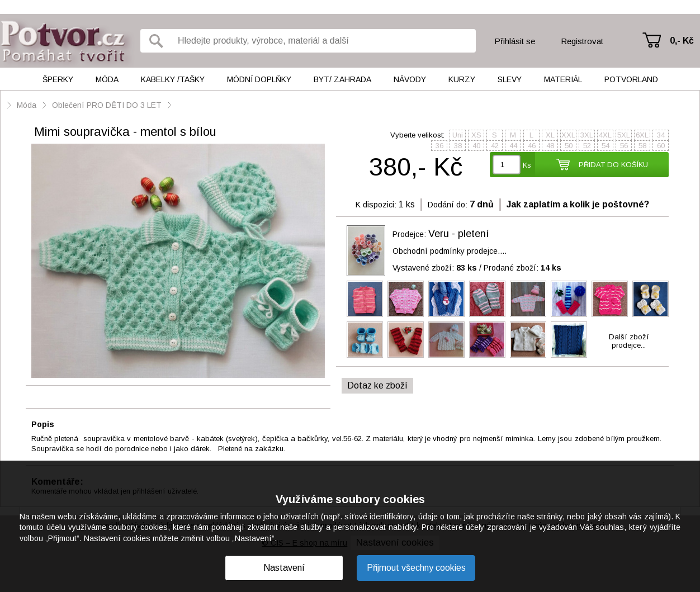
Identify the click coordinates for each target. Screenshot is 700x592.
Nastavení (284, 568)
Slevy (510, 79)
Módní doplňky (259, 79)
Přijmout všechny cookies (416, 568)
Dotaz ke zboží (377, 385)
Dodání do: (448, 205)
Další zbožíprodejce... (629, 341)
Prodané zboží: (522, 268)
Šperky (58, 79)
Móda (107, 79)
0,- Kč (682, 41)
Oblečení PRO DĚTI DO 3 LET (107, 105)
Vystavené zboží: (435, 268)
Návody (410, 79)
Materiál (563, 79)
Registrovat (582, 41)
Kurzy (462, 79)
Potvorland (631, 79)
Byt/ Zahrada (342, 79)
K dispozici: (376, 205)
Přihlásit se (515, 41)
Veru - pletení (459, 234)
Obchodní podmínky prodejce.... (450, 251)
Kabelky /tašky (173, 79)
